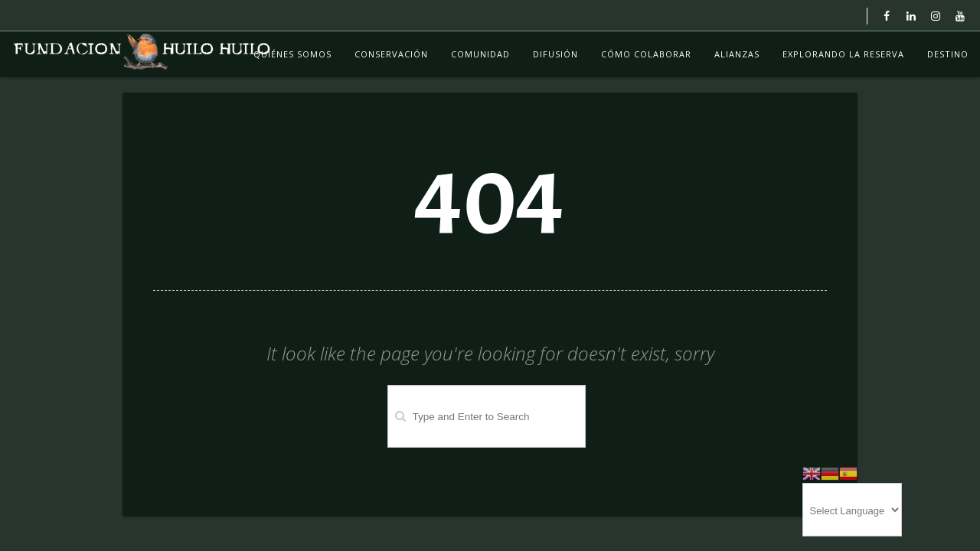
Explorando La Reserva (843, 54)
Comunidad (480, 54)
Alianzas (737, 54)
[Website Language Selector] (852, 510)
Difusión (555, 54)
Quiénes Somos (292, 54)
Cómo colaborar (646, 54)
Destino (948, 54)
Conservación (391, 54)
